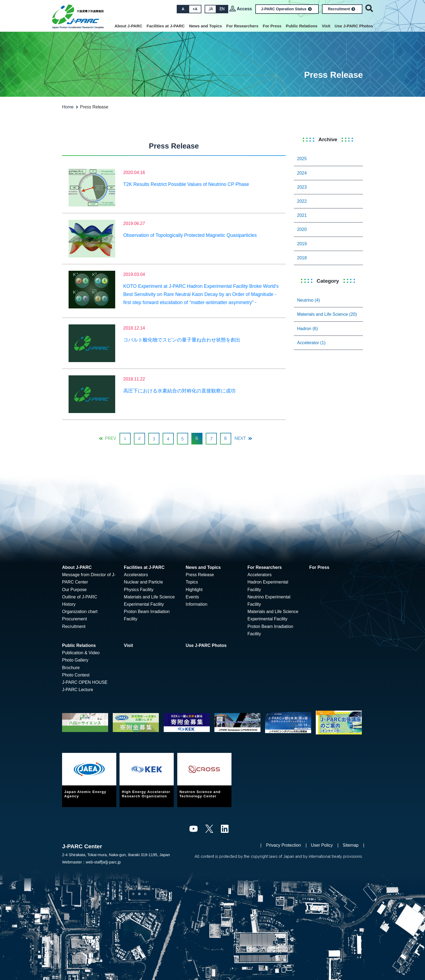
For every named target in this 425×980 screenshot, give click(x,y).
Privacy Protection (284, 845)
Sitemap (351, 845)
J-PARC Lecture (78, 690)
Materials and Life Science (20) (327, 314)
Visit (326, 26)
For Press (272, 26)
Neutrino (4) (308, 300)
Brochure (71, 668)
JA (210, 9)
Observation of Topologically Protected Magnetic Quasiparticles (190, 235)
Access (244, 9)
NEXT (243, 438)
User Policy (322, 845)
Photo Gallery (75, 660)
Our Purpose (74, 590)
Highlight (194, 590)
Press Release (200, 575)
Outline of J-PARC (80, 597)
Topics (192, 582)
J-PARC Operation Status (286, 9)
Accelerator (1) (311, 343)
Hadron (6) (307, 329)
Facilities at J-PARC (166, 26)
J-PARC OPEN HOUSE (85, 682)
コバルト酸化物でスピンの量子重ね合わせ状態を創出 (182, 340)
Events (192, 597)
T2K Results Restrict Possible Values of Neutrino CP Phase (186, 184)
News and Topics (205, 26)
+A (195, 9)
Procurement (75, 619)
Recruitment (342, 9)
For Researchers (242, 26)
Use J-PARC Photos (354, 26)
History (69, 604)
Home (68, 107)
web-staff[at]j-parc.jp (103, 862)
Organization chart (80, 612)
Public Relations (302, 26)
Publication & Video (81, 653)
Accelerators (136, 575)
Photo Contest (76, 675)
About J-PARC (128, 26)
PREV (108, 438)
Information (197, 604)
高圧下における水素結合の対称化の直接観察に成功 (179, 391)
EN (222, 9)
